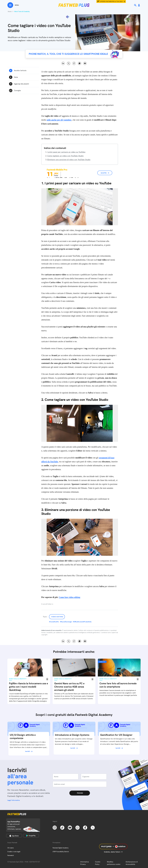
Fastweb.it (11, 855)
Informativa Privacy (85, 863)
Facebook (74, 63)
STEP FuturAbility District (61, 852)
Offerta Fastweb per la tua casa (111, 2)
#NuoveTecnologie (66, 622)
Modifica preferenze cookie (114, 863)
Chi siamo (11, 848)
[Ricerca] (135, 5)
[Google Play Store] (31, 836)
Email (85, 63)
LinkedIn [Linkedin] (63, 63)
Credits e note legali (14, 852)
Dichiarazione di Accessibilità (132, 863)
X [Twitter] (69, 63)
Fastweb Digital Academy (61, 848)
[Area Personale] (139, 5)
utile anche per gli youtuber (59, 120)
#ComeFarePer (54, 622)
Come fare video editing (69, 597)
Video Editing (57, 617)
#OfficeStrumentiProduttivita (82, 622)
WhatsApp (79, 63)
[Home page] (74, 5)
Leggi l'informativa (14, 800)
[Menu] (13, 5)
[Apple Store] (14, 836)
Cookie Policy (98, 863)
